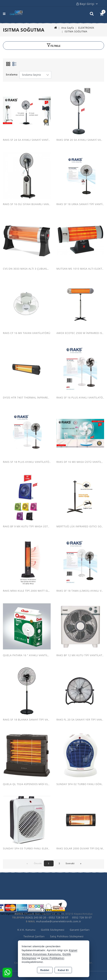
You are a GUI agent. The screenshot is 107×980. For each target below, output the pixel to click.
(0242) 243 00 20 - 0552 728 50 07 (47, 917)
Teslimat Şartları (34, 936)
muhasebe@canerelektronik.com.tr (59, 921)
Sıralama (12, 74)
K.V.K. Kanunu (27, 930)
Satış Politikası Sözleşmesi (67, 936)
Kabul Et (63, 970)
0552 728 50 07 (82, 917)
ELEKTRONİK (86, 28)
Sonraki (70, 863)
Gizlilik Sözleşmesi (53, 930)
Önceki (38, 863)
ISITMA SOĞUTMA (76, 31)
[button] (53, 46)
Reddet (45, 970)
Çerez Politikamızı (53, 958)
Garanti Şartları (80, 930)
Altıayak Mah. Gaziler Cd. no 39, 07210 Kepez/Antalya (58, 914)
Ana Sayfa (68, 28)
